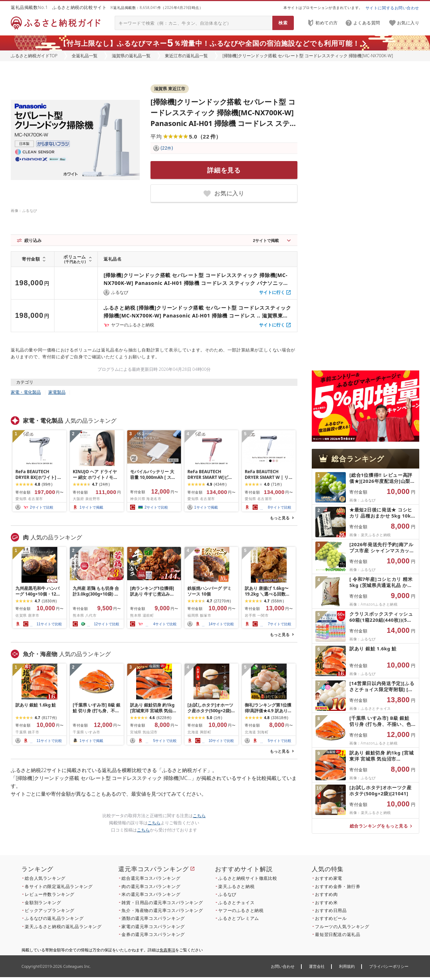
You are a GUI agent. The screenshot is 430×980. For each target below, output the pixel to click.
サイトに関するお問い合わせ (392, 8)
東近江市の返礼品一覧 (186, 56)
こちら (199, 816)
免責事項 (167, 950)
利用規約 (347, 966)
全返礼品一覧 (85, 56)
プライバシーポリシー (389, 966)
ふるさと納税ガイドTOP (34, 56)
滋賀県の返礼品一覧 (131, 56)
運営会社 (317, 966)
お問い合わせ (283, 966)
